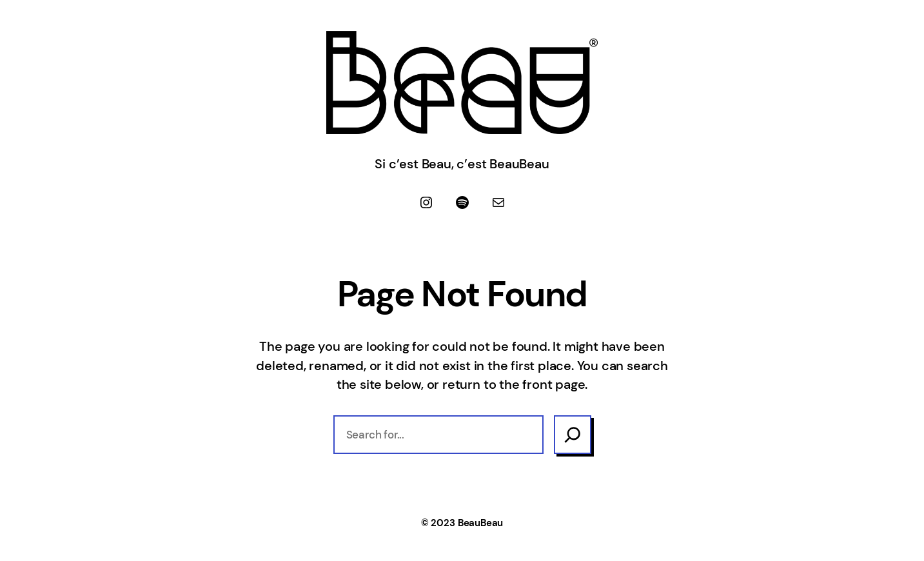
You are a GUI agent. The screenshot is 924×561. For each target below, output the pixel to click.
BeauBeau (480, 523)
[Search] (573, 435)
